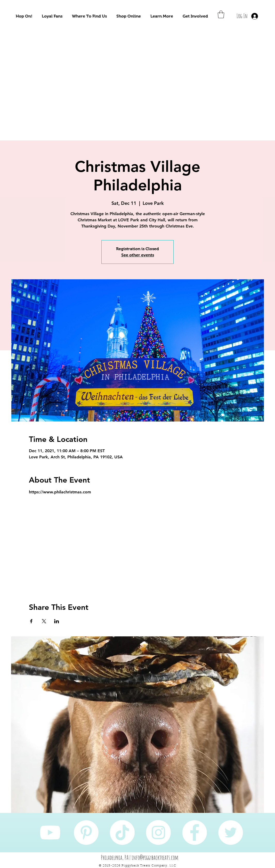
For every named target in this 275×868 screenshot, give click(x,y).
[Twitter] (231, 832)
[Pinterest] (86, 832)
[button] (24, 16)
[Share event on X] (44, 621)
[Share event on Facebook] (31, 621)
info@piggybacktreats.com (155, 857)
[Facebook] (195, 832)
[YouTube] (50, 832)
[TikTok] (122, 832)
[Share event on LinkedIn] (57, 621)
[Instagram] (158, 832)
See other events (138, 255)
